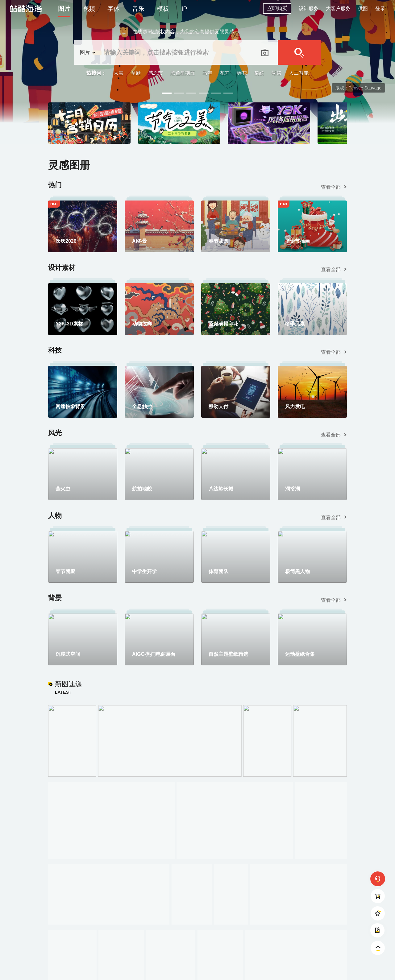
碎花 (242, 73)
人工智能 (299, 73)
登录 (380, 8)
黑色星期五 (183, 73)
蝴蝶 (276, 73)
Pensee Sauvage (365, 88)
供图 (363, 8)
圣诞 (136, 73)
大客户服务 (338, 8)
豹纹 (259, 73)
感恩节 (156, 73)
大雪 (118, 73)
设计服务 (309, 8)
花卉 (225, 73)
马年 (207, 73)
